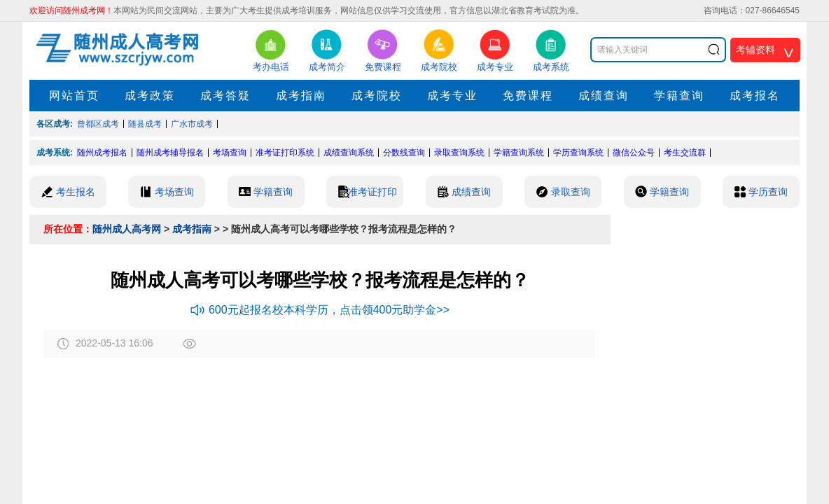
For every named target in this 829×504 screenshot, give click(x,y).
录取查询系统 (459, 153)
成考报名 (755, 96)
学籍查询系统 (519, 153)
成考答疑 (225, 96)
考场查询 (230, 153)
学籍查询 (679, 96)
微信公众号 (634, 153)
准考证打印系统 (285, 153)
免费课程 (528, 96)
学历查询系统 (578, 153)
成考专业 (452, 96)
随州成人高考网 (127, 229)
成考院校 (377, 96)
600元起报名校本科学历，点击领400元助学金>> (320, 310)
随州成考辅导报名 (170, 153)
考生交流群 (685, 153)
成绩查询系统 (349, 153)
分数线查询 (404, 153)
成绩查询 (604, 96)
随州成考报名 (102, 153)
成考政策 (150, 96)
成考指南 (301, 96)
